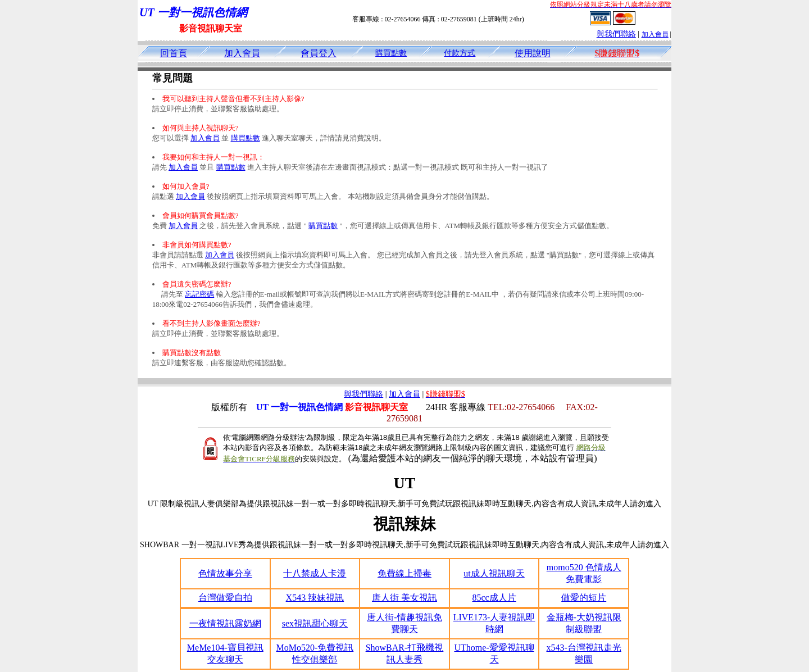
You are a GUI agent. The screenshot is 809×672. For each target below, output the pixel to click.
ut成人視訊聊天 (494, 573)
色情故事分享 (225, 573)
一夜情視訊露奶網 (225, 623)
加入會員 (655, 34)
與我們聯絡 (616, 34)
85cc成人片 (494, 598)
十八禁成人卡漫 (315, 573)
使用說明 (533, 53)
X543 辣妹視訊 (315, 598)
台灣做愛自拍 (225, 598)
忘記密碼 (199, 294)
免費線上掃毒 (404, 573)
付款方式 (460, 53)
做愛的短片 (584, 598)
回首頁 (174, 53)
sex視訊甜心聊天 (315, 623)
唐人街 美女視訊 (404, 598)
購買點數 (391, 53)
